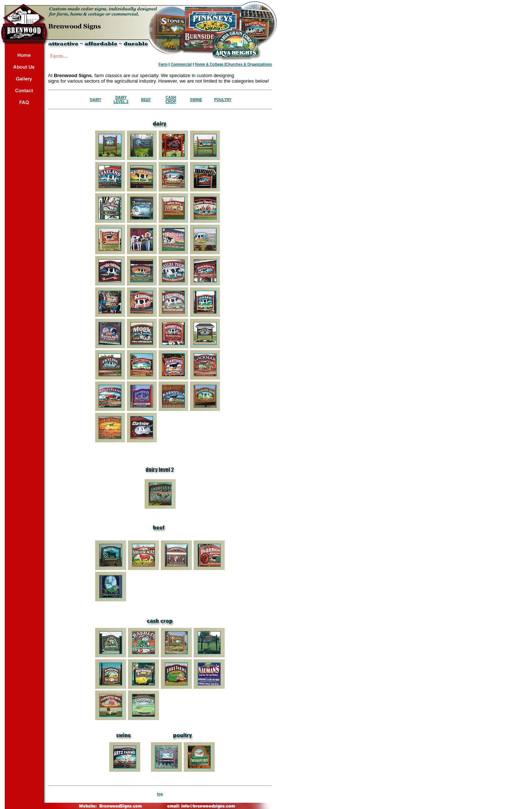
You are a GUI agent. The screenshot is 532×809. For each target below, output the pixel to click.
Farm (163, 64)
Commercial (181, 64)
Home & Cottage (210, 64)
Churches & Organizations (249, 64)
